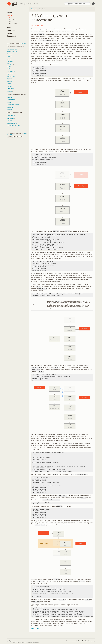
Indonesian (11, 118)
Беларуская (11, 116)
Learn (9, 15)
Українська (11, 89)
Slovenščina (11, 76)
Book (11, 18)
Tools (9, 28)
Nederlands (11, 71)
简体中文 (10, 91)
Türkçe (10, 86)
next (37, 629)
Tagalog (10, 84)
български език (12, 52)
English (25, 43)
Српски (10, 79)
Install (10, 33)
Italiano (10, 121)
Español (10, 57)
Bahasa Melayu (12, 123)
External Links (13, 24)
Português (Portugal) (14, 126)
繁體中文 (10, 110)
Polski (9, 102)
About (9, 13)
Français (10, 61)
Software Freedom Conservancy (86, 641)
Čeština (10, 97)
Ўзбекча (10, 107)
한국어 (9, 69)
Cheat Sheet (13, 20)
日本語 (9, 66)
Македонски (11, 100)
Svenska (10, 81)
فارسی (9, 59)
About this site (15, 641)
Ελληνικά (10, 64)
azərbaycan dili (12, 49)
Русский (10, 74)
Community (12, 36)
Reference (11, 30)
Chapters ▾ (35, 9)
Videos (11, 22)
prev (33, 629)
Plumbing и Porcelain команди (67, 308)
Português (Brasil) (13, 105)
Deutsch (10, 54)
